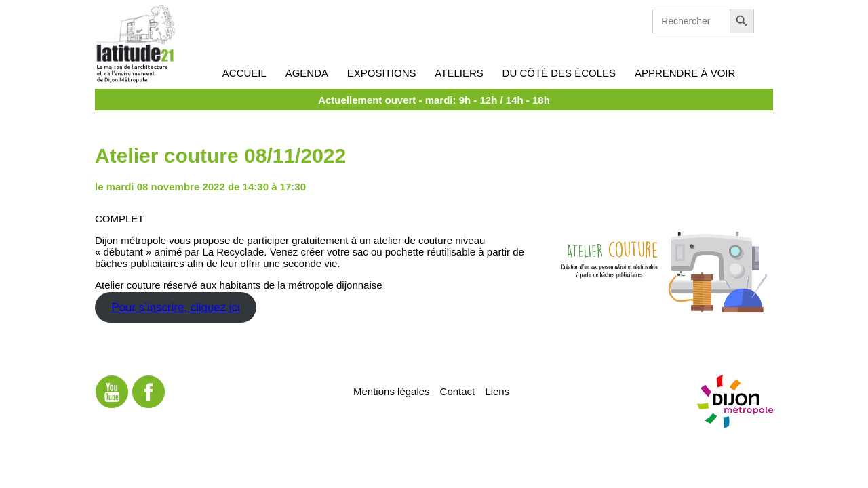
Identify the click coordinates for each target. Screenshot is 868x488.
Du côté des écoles (559, 73)
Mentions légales (392, 391)
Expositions (382, 73)
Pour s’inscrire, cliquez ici (175, 307)
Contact (458, 391)
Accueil (244, 73)
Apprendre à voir (685, 73)
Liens (497, 391)
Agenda (307, 73)
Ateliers (459, 73)
